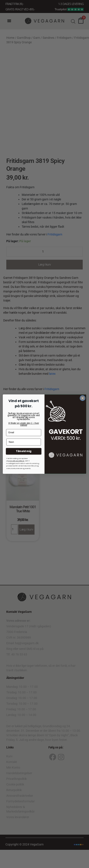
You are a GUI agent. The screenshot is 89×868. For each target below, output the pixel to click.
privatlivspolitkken (17, 461)
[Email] (24, 432)
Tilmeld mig (24, 451)
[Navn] (24, 442)
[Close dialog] (82, 398)
